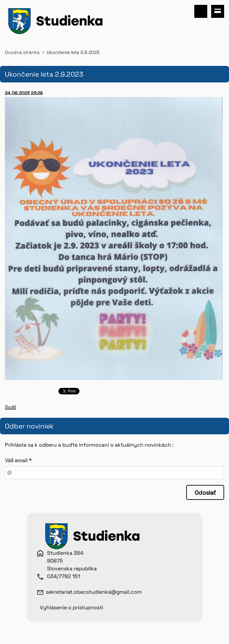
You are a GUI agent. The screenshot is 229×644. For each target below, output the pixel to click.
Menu (218, 11)
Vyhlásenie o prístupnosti (72, 607)
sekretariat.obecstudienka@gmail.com (94, 592)
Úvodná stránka (22, 52)
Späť (11, 407)
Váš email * (18, 460)
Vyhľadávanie (201, 11)
